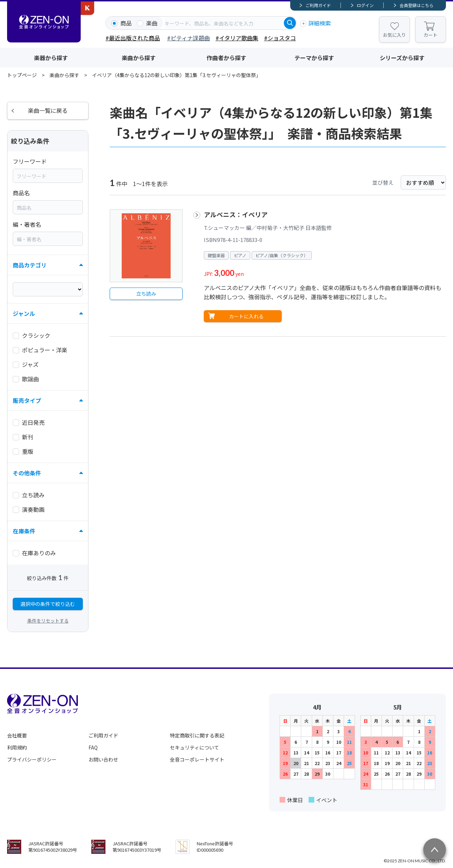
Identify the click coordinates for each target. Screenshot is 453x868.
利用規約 (17, 747)
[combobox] (223, 23)
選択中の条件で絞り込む (48, 604)
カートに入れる (246, 316)
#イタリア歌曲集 (237, 38)
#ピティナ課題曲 (188, 38)
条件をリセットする (48, 621)
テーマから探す (314, 58)
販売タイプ (27, 401)
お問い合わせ (103, 759)
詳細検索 (320, 23)
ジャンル (24, 314)
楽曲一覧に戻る (48, 111)
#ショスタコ (280, 38)
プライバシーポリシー (32, 759)
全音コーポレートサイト (197, 759)
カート (431, 35)
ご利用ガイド (318, 5)
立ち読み (146, 294)
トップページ (22, 75)
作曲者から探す (226, 58)
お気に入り (394, 35)
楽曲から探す (139, 58)
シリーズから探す (402, 58)
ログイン (365, 5)
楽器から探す (51, 58)
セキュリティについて (194, 747)
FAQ (93, 747)
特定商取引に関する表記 (197, 735)
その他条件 (27, 473)
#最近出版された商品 (133, 38)
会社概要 (17, 735)
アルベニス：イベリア (236, 214)
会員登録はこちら (417, 5)
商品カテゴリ (30, 265)
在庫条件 (24, 531)
